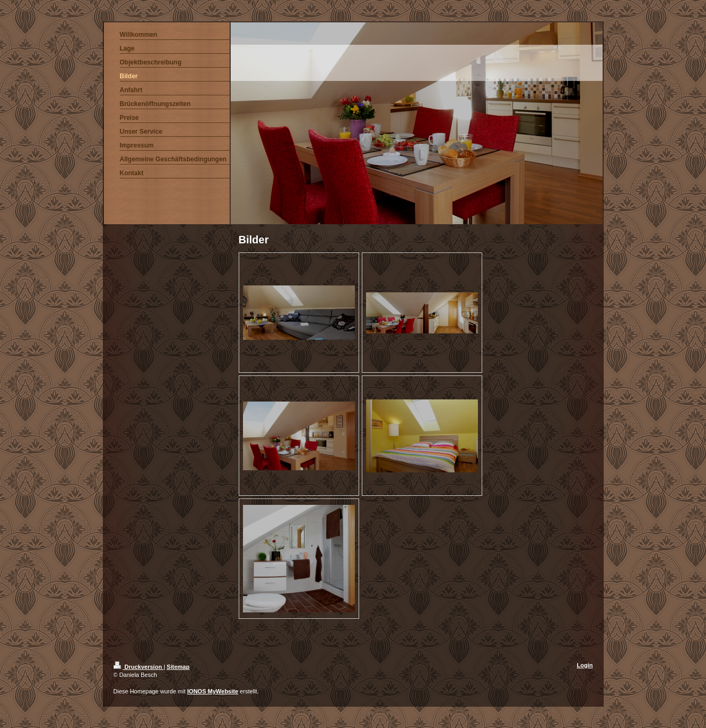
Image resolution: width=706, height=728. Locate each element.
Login (585, 665)
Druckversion (139, 667)
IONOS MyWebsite (213, 691)
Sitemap (178, 667)
